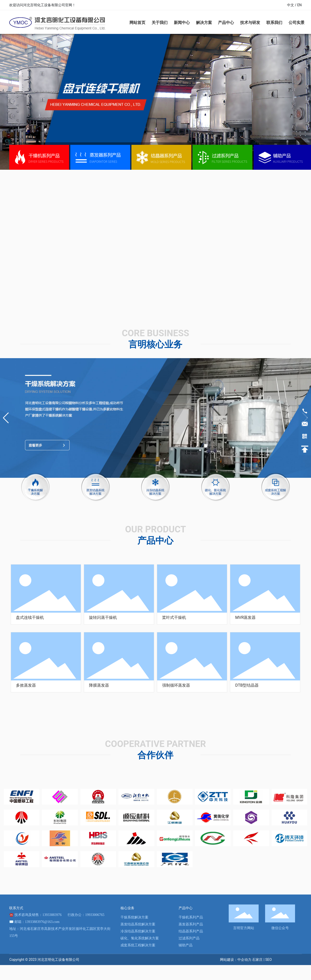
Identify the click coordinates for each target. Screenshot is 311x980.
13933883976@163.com (42, 922)
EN (300, 5)
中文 (291, 5)
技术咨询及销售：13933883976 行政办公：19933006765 (59, 915)
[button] (6, 418)
